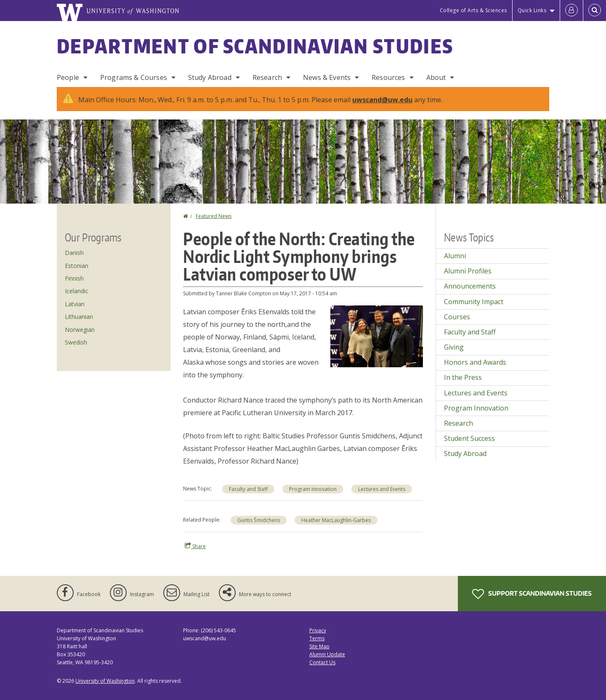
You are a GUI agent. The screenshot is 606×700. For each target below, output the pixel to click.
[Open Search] (595, 11)
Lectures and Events (382, 489)
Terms (317, 638)
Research (267, 77)
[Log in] (571, 11)
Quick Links (532, 10)
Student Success (469, 438)
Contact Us (322, 662)
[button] (377, 336)
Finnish (74, 278)
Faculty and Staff (248, 489)
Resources (388, 77)
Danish (74, 253)
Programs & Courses (134, 77)
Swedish (76, 342)
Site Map (319, 646)
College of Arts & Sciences (473, 10)
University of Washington (105, 681)
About (436, 77)
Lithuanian (79, 317)
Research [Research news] (458, 423)
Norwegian (80, 330)
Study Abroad (210, 77)
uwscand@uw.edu (382, 100)
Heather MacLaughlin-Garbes (336, 520)
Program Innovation (313, 489)
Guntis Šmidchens (259, 520)
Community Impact (474, 302)
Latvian (75, 304)
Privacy (318, 630)
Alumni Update (327, 654)
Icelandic (77, 291)
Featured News (214, 216)
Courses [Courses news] (457, 317)
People (68, 77)
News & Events (327, 77)
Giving (454, 347)
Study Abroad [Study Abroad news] (465, 453)
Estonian (77, 266)
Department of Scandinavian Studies (255, 46)
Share (195, 546)
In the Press (463, 377)
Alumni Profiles (468, 271)
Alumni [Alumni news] (455, 256)
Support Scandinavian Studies (532, 594)
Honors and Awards (475, 362)
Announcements (470, 286)
